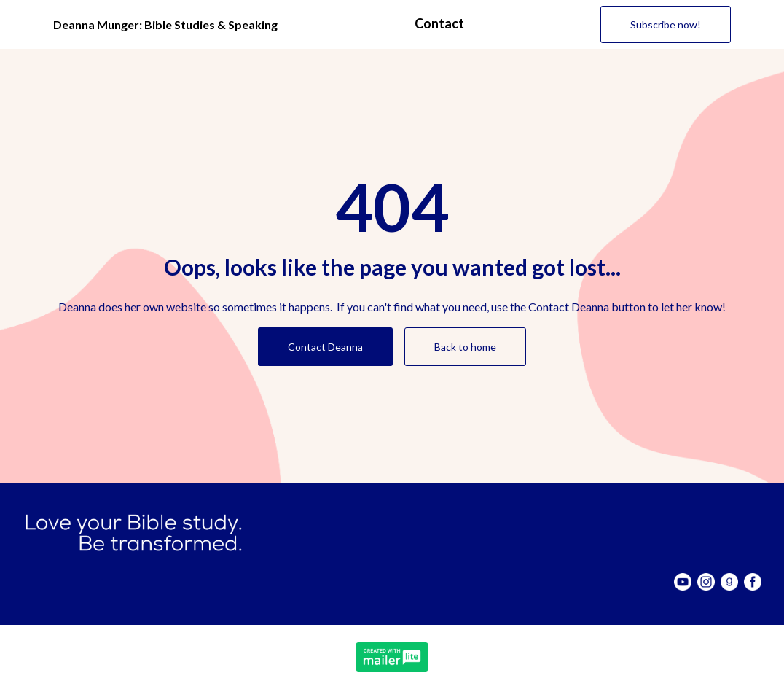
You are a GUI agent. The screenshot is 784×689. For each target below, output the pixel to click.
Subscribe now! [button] (666, 24)
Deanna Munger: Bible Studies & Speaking (165, 24)
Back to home (465, 347)
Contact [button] (439, 23)
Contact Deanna (325, 347)
